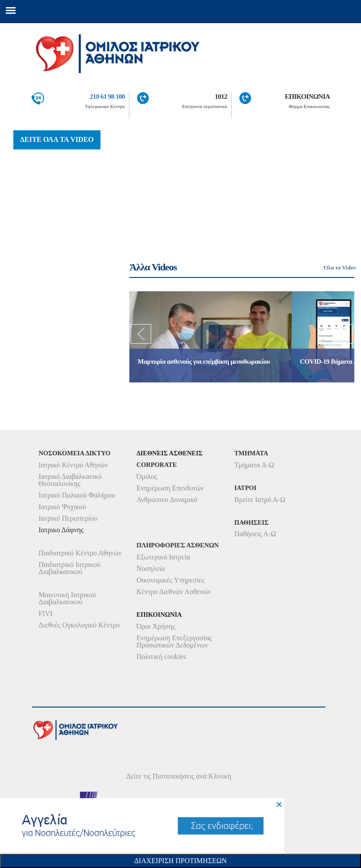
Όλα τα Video (340, 267)
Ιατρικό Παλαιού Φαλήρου (77, 495)
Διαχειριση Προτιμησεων (180, 861)
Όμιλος (147, 476)
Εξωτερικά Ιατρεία (163, 557)
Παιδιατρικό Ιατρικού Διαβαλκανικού (70, 568)
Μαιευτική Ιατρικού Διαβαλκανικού (67, 598)
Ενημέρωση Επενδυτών (170, 488)
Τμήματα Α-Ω (254, 465)
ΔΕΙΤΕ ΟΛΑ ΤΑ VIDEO (57, 139)
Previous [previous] (141, 337)
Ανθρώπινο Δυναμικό (167, 500)
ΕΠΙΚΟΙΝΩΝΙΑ (307, 96)
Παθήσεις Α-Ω (255, 534)
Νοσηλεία (151, 569)
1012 (221, 96)
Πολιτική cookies (161, 657)
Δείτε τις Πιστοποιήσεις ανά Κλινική (179, 776)
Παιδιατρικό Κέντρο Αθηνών (80, 553)
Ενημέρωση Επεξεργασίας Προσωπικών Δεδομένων (174, 641)
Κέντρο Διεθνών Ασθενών (174, 592)
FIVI (46, 613)
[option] (211, 337)
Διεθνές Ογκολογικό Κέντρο (79, 625)
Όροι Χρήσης (156, 626)
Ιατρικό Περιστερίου (68, 518)
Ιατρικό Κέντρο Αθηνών (73, 465)
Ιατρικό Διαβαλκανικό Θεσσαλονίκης (70, 480)
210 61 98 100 (107, 96)
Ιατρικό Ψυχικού (62, 507)
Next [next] (343, 337)
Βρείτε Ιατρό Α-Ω (260, 500)
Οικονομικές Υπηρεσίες (170, 580)
